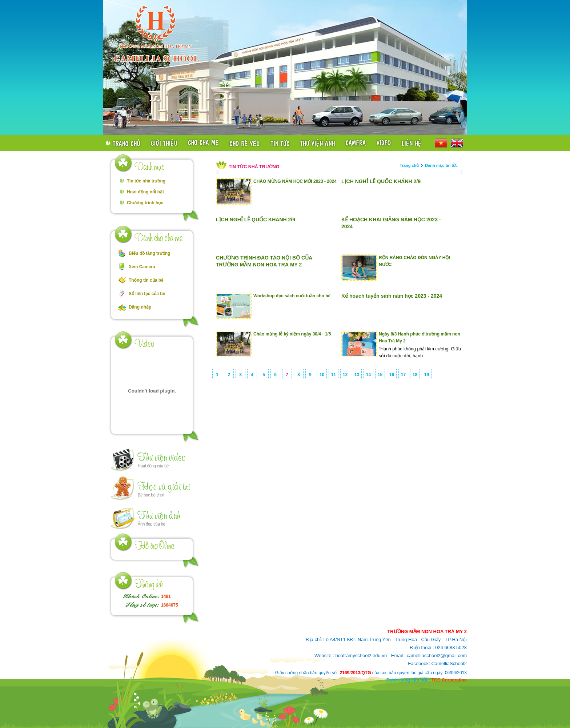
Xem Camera (142, 267)
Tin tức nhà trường (146, 181)
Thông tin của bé (146, 280)
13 (357, 375)
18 (415, 375)
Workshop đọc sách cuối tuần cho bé (292, 296)
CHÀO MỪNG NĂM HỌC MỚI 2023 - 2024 (295, 181)
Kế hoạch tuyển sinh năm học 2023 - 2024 (392, 296)
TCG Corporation (449, 680)
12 (345, 375)
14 (368, 375)
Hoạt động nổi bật (145, 192)
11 (334, 375)
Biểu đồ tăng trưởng (149, 253)
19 (427, 375)
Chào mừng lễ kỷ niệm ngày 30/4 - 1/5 (292, 334)
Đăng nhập (140, 307)
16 (392, 375)
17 (403, 375)
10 (322, 375)
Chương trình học (145, 203)
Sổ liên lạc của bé (147, 294)
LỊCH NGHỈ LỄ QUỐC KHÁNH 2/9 (381, 181)
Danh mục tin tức (441, 165)
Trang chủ (409, 165)
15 (380, 375)
